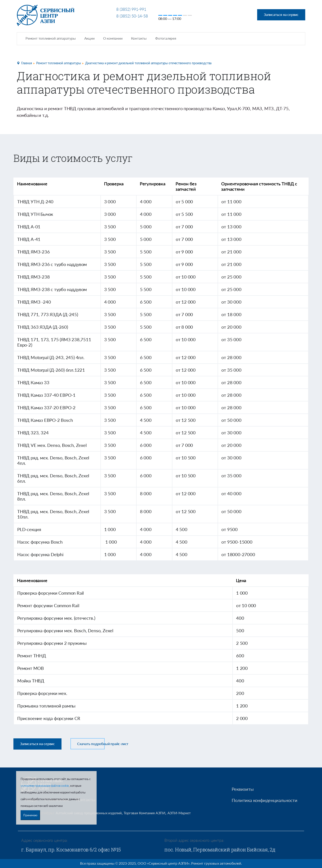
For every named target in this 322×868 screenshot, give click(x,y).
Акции (89, 38)
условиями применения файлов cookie (45, 786)
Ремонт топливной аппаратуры (51, 38)
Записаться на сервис (281, 14)
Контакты (139, 38)
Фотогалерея (166, 38)
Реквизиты (243, 789)
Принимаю (30, 815)
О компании (113, 38)
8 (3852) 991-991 (131, 9)
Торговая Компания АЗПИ (144, 813)
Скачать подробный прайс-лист (103, 743)
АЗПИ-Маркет (179, 813)
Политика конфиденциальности (265, 800)
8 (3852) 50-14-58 (132, 16)
